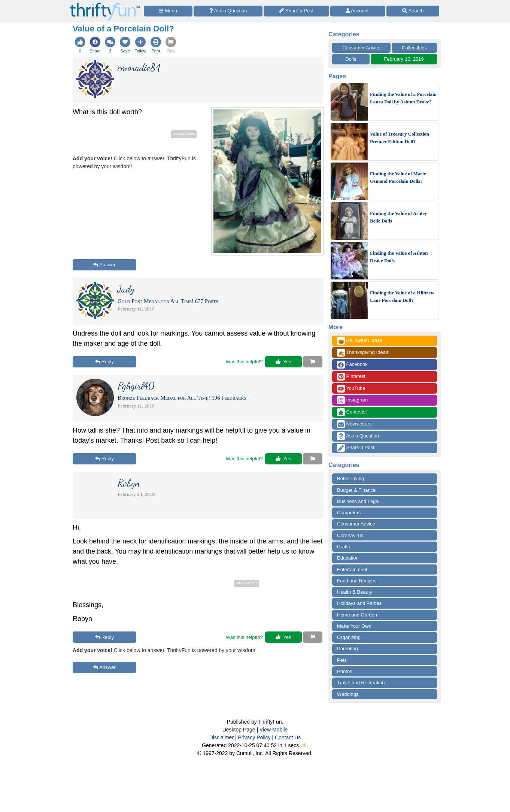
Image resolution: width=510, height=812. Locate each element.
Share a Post (356, 448)
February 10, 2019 (404, 59)
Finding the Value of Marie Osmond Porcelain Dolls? (398, 177)
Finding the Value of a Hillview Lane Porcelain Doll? (402, 296)
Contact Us (288, 737)
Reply (104, 362)
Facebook (352, 365)
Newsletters (354, 424)
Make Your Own (354, 626)
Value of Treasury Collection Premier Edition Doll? (400, 138)
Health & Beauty (355, 592)
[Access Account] (358, 11)
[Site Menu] (168, 11)
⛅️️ (305, 745)
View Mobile (274, 730)
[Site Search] (413, 11)
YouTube (351, 389)
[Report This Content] (313, 362)
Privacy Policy (254, 737)
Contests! (352, 412)
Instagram (352, 400)
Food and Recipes (357, 581)
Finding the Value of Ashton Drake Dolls (399, 257)
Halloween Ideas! (360, 341)
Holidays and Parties (359, 603)
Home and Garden (357, 615)
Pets (342, 660)
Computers (349, 513)
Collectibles (414, 48)
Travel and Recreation (361, 683)
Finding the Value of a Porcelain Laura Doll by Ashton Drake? (403, 98)
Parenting (347, 649)
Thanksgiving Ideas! (363, 353)
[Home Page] (105, 4)
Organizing (349, 637)
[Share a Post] (296, 11)
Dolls (351, 59)
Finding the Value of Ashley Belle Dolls (398, 217)
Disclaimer (221, 737)
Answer (104, 265)
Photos (344, 671)
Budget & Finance (356, 490)
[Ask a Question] (228, 11)
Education (348, 558)
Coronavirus (350, 535)
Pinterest (351, 377)
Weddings (348, 694)
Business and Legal (358, 501)
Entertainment (352, 569)
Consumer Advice (361, 48)
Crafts (344, 547)
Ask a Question (358, 436)
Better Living (350, 478)
